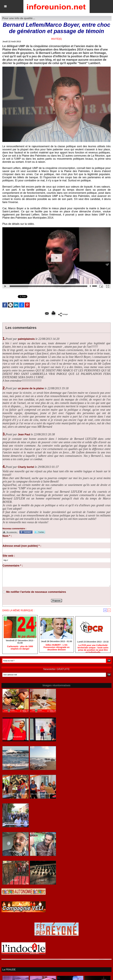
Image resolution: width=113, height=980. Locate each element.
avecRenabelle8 (16, 737)
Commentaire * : (13, 566)
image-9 (16, 880)
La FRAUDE (9, 970)
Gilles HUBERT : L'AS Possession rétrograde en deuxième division (56, 647)
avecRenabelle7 (43, 737)
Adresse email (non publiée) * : (22, 546)
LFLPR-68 (43, 708)
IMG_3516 (43, 766)
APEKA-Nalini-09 (43, 852)
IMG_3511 (16, 766)
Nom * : (7, 536)
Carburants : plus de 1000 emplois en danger (20, 648)
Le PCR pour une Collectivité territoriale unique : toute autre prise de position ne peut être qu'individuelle (93, 648)
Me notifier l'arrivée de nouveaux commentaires (36, 592)
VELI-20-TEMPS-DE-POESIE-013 (16, 795)
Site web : (9, 556)
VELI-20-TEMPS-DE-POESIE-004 (43, 795)
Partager (63, 314)
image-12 (43, 880)
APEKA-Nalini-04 (16, 852)
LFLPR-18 (16, 708)
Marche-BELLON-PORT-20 (16, 823)
